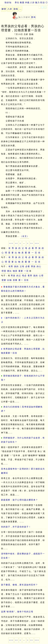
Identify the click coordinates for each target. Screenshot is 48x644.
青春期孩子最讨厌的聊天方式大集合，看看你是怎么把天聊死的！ (23, 289)
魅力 (38, 3)
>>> (37, 243)
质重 (15, 280)
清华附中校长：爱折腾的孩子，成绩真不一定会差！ (23, 556)
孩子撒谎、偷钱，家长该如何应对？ (19, 585)
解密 (4, 9)
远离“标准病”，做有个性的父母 (17, 612)
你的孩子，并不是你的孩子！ (16, 527)
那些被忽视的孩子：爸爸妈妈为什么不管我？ (23, 378)
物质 (15, 271)
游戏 (16, 9)
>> (32, 243)
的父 (19, 276)
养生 (17, 3)
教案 (22, 3)
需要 (4, 280)
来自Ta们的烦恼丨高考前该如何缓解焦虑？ (22, 409)
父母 (22, 266)
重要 (21, 271)
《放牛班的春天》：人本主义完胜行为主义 (23, 320)
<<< (11, 243)
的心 (39, 266)
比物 (9, 280)
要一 (21, 280)
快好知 (6, 3)
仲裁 (27, 3)
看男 (30, 276)
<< (16, 243)
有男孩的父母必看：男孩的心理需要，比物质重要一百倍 (23, 351)
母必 (24, 276)
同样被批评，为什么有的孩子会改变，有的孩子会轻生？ (23, 440)
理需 (4, 271)
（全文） (25, 236)
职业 (43, 3)
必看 (28, 266)
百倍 (26, 280)
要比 (9, 271)
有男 (11, 266)
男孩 (33, 266)
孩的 (16, 266)
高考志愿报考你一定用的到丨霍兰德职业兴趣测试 (23, 471)
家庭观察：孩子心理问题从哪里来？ (19, 500)
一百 (26, 271)
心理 (41, 276)
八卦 (32, 3)
